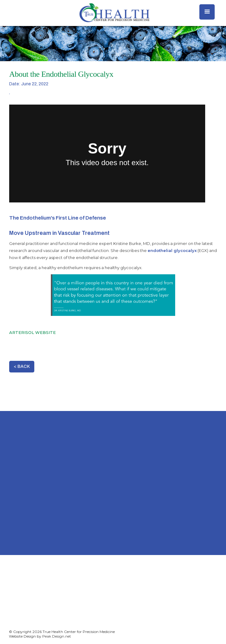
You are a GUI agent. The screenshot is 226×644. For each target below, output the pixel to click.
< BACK (22, 366)
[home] (113, 13)
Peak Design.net (57, 636)
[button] (207, 12)
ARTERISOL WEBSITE (32, 332)
